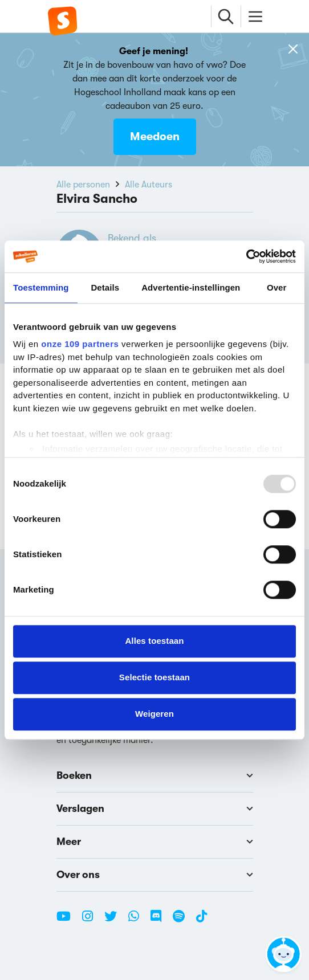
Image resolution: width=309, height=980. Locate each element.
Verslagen (155, 808)
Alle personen (83, 185)
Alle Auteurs (149, 185)
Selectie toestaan (154, 677)
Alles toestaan (154, 641)
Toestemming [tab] (41, 287)
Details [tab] (105, 287)
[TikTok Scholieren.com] (202, 921)
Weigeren (154, 714)
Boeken (155, 775)
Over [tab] (277, 287)
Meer (155, 842)
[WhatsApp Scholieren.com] (138, 921)
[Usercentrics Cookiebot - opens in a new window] (246, 256)
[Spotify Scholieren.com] (183, 921)
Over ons (155, 875)
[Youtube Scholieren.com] (68, 921)
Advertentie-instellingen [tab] (191, 287)
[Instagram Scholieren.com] (92, 921)
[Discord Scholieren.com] (160, 921)
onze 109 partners (80, 344)
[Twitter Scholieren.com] (115, 921)
